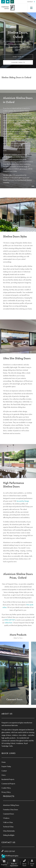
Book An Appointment (14, 863)
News (4, 775)
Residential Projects (8, 779)
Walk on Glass (8, 822)
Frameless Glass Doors (11, 810)
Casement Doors (8, 814)
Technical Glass (8, 827)
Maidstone (19, 743)
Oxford (13, 743)
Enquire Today (18, 62)
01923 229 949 (10, 620)
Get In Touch (24, 863)
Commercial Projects (8, 784)
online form (8, 623)
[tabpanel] (18, 139)
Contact (31, 2)
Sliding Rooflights (9, 835)
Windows (6, 818)
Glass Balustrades (9, 831)
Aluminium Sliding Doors (11, 805)
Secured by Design (23, 501)
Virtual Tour (32, 863)
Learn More (18, 57)
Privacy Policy (6, 792)
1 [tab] (33, 186)
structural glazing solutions (23, 131)
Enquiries (4, 863)
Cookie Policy (6, 788)
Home (4, 762)
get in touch (23, 169)
